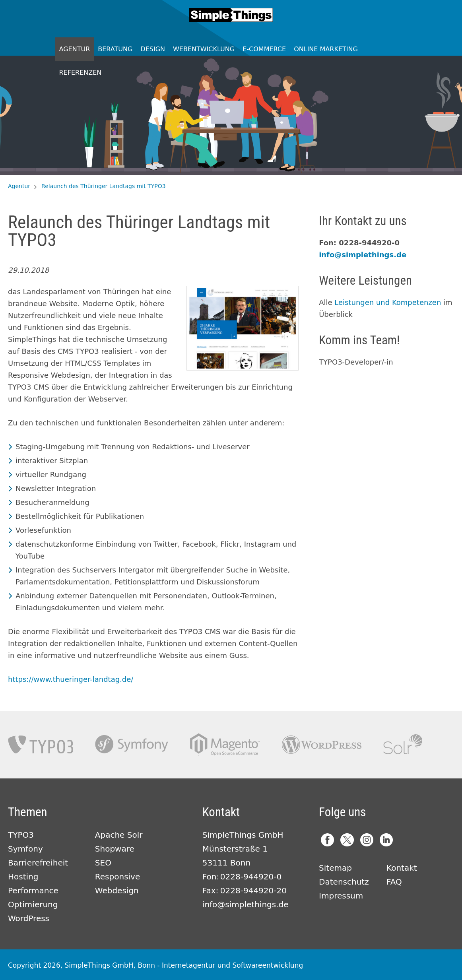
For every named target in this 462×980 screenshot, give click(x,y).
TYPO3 (41, 744)
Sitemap (335, 868)
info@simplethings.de (363, 255)
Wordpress (322, 744)
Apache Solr (403, 744)
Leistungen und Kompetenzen (388, 302)
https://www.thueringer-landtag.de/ (71, 679)
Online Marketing (326, 49)
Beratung (115, 49)
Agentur (75, 49)
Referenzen (81, 73)
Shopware (115, 849)
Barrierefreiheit (38, 863)
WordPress (29, 918)
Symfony (132, 744)
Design (153, 49)
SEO (103, 863)
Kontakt (402, 868)
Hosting (23, 877)
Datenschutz (344, 882)
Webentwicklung (204, 49)
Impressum (341, 896)
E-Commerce (264, 49)
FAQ (394, 882)
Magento (225, 744)
